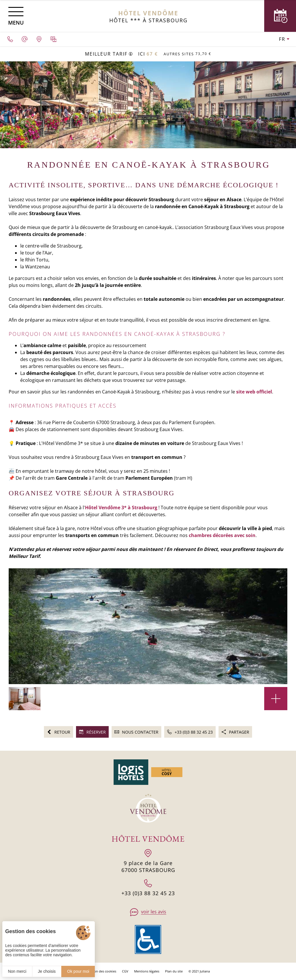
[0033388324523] (10, 39)
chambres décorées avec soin (222, 535)
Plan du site (174, 971)
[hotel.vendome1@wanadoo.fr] (25, 39)
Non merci (17, 971)
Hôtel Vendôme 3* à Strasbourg (121, 508)
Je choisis (47, 971)
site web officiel (254, 392)
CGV (125, 971)
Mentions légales (147, 971)
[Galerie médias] (53, 39)
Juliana (205, 971)
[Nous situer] (39, 39)
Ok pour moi (78, 971)
